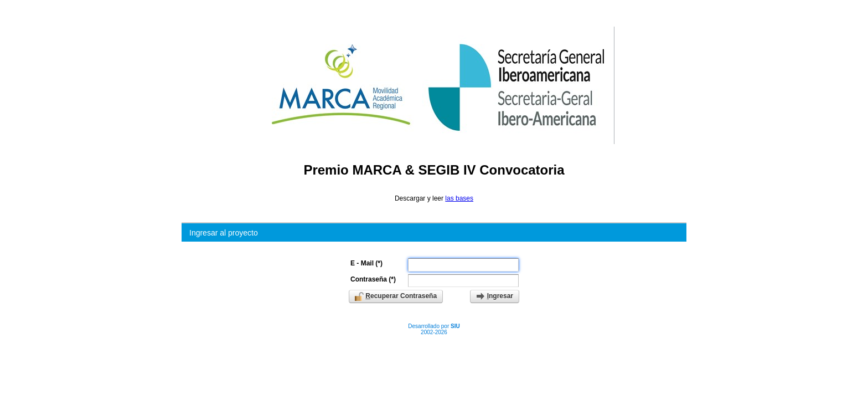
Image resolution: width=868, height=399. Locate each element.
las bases (459, 198)
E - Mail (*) (366, 263)
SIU (455, 326)
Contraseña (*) (373, 279)
